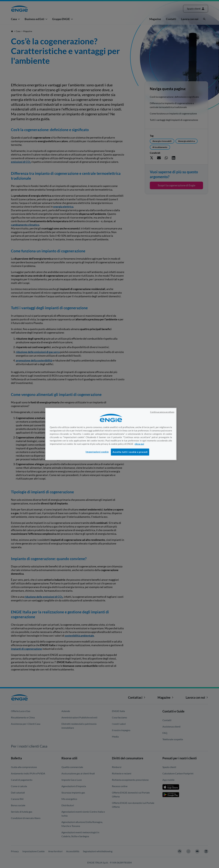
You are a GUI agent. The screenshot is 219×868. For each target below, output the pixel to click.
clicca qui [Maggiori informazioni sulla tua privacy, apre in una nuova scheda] (139, 444)
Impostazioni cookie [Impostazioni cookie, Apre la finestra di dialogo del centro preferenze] (97, 452)
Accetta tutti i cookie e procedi (130, 452)
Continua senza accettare (162, 412)
